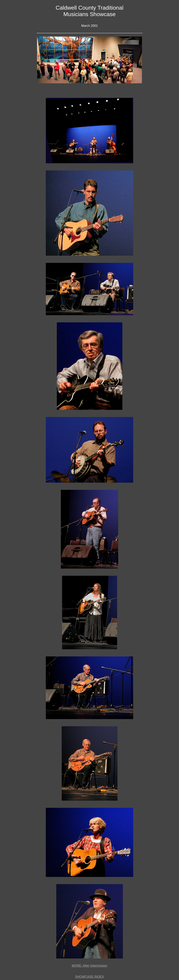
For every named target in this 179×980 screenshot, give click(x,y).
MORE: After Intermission (89, 966)
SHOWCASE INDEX (89, 977)
